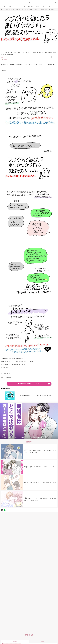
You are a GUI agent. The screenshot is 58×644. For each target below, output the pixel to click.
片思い (17, 7)
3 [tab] (27, 438)
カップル (24, 7)
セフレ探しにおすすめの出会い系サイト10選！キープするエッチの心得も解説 (40, 467)
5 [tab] (34, 438)
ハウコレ (3, 9)
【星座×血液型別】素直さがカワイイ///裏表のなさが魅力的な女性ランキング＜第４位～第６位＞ (40, 499)
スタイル (51, 7)
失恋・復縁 (31, 7)
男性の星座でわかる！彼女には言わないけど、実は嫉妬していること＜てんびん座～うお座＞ (40, 452)
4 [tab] (31, 438)
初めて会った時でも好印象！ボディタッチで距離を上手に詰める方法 (40, 483)
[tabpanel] (29, 421)
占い (44, 7)
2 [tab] (24, 438)
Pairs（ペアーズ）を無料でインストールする (29, 384)
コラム (37, 7)
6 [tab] (37, 438)
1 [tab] (21, 438)
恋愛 (10, 7)
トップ (3, 7)
